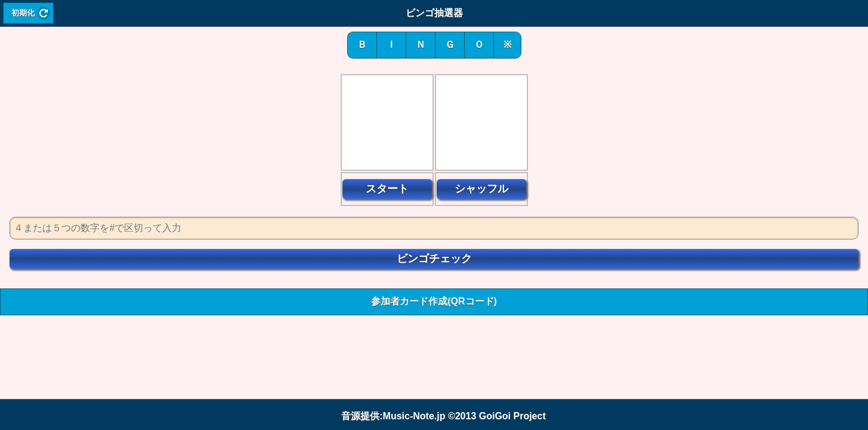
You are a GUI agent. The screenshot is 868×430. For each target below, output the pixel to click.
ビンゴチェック (434, 259)
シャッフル (481, 189)
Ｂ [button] (362, 44)
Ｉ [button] (391, 44)
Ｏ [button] (479, 44)
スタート (387, 189)
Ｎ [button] (421, 44)
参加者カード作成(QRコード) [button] (434, 301)
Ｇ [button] (450, 44)
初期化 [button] (23, 13)
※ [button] (507, 44)
